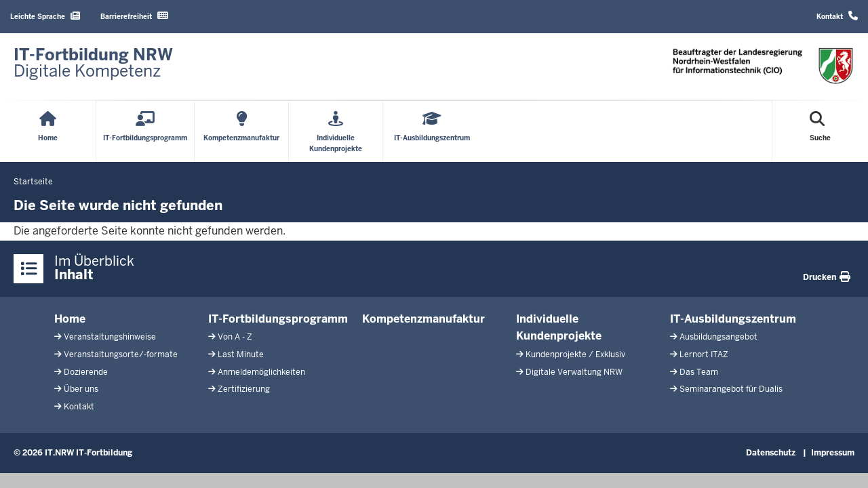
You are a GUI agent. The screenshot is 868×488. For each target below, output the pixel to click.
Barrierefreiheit (134, 16)
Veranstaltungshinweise (110, 337)
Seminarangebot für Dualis (731, 389)
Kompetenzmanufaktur (423, 319)
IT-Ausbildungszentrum (733, 319)
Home (70, 319)
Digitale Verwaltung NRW (574, 372)
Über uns (81, 389)
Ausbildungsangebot (718, 337)
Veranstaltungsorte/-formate (121, 354)
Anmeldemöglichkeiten (261, 372)
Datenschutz (771, 453)
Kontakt (837, 16)
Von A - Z (235, 337)
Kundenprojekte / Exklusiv (575, 354)
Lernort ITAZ (704, 354)
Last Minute (241, 354)
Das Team (699, 372)
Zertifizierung (244, 389)
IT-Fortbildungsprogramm (278, 319)
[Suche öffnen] (820, 131)
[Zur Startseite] (93, 63)
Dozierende (86, 372)
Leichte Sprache (45, 16)
